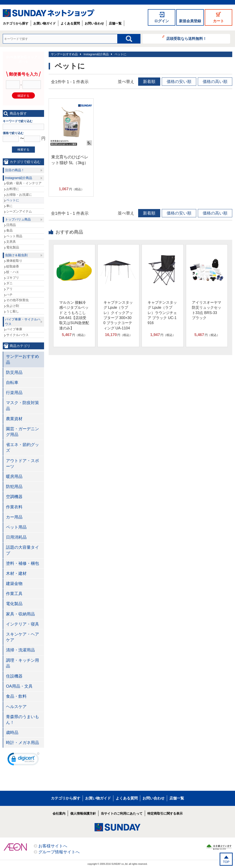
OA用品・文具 (19, 686)
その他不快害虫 (17, 300)
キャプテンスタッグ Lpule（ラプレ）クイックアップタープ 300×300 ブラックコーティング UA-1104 (118, 315)
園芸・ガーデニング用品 (22, 432)
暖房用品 (14, 477)
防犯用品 (14, 487)
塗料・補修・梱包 (22, 563)
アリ (9, 289)
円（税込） (71, 189)
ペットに (120, 54)
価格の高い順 (215, 82)
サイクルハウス (17, 335)
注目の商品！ (15, 170)
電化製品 (13, 247)
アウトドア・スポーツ (22, 464)
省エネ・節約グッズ (22, 448)
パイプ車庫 (14, 329)
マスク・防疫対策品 (22, 406)
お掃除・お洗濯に (19, 195)
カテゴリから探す (16, 23)
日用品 (11, 225)
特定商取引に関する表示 (165, 813)
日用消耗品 (16, 537)
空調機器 (14, 497)
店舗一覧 (115, 23)
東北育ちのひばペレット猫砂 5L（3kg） (70, 160)
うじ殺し (13, 311)
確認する (23, 96)
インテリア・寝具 (22, 624)
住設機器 (14, 676)
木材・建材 (16, 573)
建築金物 (14, 584)
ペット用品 (14, 236)
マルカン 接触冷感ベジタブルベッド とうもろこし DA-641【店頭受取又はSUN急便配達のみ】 (74, 315)
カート (218, 21)
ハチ (9, 295)
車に (9, 206)
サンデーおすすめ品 (64, 54)
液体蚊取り (14, 261)
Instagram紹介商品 (96, 54)
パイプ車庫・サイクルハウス (23, 322)
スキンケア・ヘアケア (22, 637)
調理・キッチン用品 (22, 663)
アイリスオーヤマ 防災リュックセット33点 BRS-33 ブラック (207, 310)
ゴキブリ (13, 278)
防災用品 (14, 372)
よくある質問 (70, 23)
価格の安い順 (179, 82)
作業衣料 (14, 507)
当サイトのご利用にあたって (122, 813)
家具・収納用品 (20, 614)
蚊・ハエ (13, 272)
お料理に (13, 189)
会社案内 (59, 813)
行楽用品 (14, 393)
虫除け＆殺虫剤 (16, 255)
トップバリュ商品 (18, 219)
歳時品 (12, 733)
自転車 (12, 383)
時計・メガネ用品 (22, 743)
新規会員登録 (190, 21)
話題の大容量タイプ (22, 550)
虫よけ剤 (13, 306)
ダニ (9, 283)
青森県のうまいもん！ (22, 720)
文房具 (11, 242)
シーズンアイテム (19, 211)
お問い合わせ (94, 23)
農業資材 (14, 419)
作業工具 (14, 594)
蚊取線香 (13, 266)
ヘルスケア (16, 707)
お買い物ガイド (45, 23)
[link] (23, 760)
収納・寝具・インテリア (24, 183)
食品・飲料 (16, 696)
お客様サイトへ (53, 846)
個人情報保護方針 (83, 813)
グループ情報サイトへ (59, 852)
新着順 (149, 82)
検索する (23, 150)
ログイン (162, 21)
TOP (226, 862)
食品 (9, 230)
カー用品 (14, 517)
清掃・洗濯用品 (20, 650)
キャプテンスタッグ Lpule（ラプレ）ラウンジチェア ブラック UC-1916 (162, 313)
